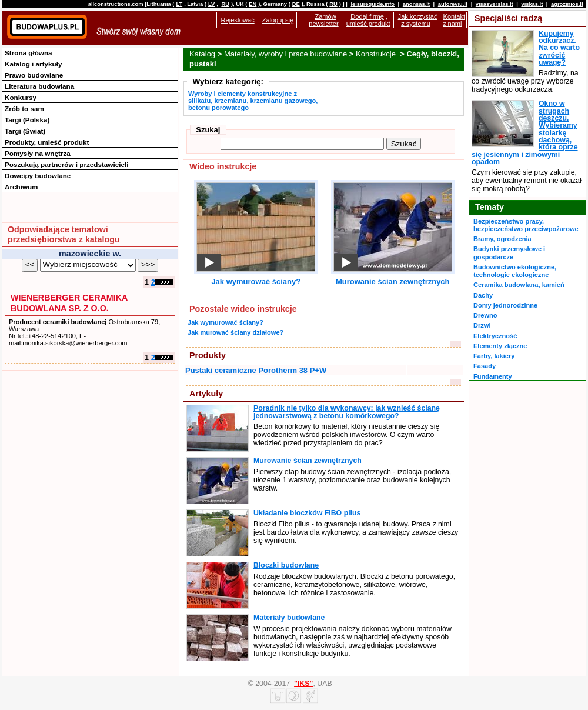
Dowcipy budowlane (38, 176)
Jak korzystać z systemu (418, 20)
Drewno (485, 315)
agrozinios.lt (567, 4)
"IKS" (303, 684)
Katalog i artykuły (33, 64)
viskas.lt (532, 4)
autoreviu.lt (453, 4)
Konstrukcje (377, 54)
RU (225, 4)
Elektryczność (495, 336)
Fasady (485, 366)
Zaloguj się (278, 20)
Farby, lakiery (494, 356)
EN (253, 4)
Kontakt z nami (454, 20)
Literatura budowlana (39, 86)
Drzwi (482, 325)
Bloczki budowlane (286, 565)
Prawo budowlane (34, 75)
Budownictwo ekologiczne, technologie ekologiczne (515, 271)
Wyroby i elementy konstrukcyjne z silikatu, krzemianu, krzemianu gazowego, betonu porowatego (253, 101)
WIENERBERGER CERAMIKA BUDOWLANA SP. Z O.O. (69, 303)
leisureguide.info (372, 4)
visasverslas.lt (495, 4)
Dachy (483, 295)
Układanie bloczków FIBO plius (307, 513)
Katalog (202, 54)
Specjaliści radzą (508, 18)
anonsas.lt (416, 4)
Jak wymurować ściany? (256, 281)
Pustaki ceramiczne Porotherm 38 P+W (256, 370)
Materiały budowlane (289, 618)
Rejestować (238, 20)
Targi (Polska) (27, 120)
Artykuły (206, 394)
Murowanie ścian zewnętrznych (393, 281)
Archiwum (21, 187)
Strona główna (29, 53)
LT (179, 4)
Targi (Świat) (25, 131)
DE (296, 4)
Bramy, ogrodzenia (502, 239)
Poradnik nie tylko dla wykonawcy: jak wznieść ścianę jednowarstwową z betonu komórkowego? (347, 412)
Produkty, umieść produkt (47, 142)
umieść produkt (368, 24)
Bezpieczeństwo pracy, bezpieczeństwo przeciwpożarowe (526, 225)
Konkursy (21, 97)
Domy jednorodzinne (505, 305)
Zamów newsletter (323, 20)
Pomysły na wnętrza (38, 153)
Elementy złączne (500, 346)
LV (211, 4)
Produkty (208, 355)
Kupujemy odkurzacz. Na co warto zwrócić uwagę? (559, 48)
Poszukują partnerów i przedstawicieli (66, 164)
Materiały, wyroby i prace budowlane (285, 54)
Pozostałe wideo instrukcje (243, 309)
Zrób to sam (24, 109)
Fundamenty (493, 376)
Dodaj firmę (367, 16)
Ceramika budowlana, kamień (519, 285)
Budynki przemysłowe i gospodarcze (509, 253)
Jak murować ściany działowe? (235, 332)
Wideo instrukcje (223, 166)
